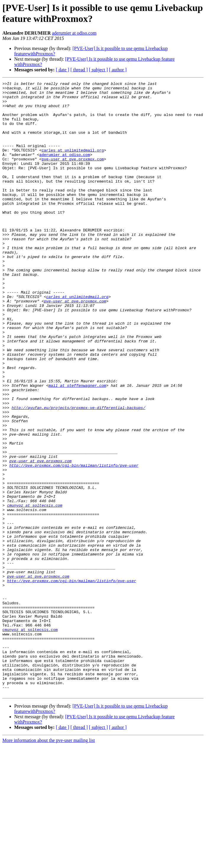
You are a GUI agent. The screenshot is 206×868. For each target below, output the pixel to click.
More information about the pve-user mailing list (49, 863)
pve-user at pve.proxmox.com (73, 175)
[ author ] (118, 70)
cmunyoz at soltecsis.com (35, 590)
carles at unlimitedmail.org (73, 164)
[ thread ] (79, 70)
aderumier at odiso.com (74, 33)
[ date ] (63, 70)
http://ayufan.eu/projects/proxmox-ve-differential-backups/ (78, 473)
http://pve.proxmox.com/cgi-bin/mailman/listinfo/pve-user (74, 542)
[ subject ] (98, 70)
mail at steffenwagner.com (77, 447)
